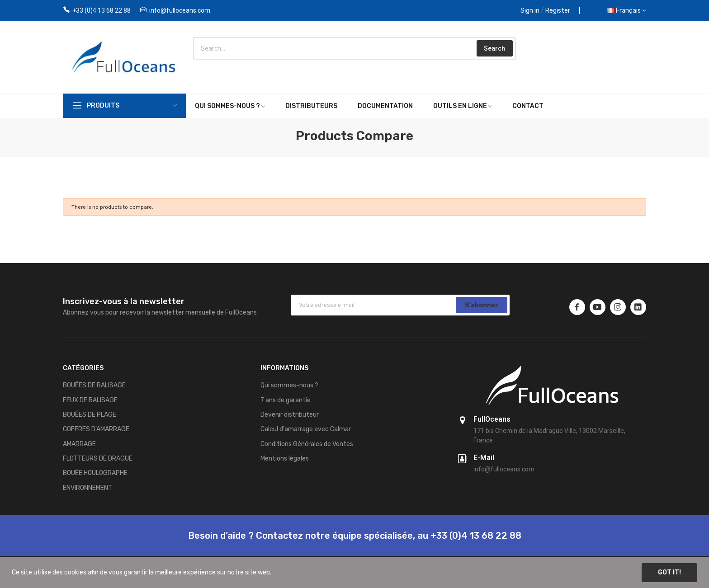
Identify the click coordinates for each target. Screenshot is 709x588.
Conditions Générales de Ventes (307, 444)
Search (494, 48)
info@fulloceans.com (180, 10)
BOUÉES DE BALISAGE (94, 385)
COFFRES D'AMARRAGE (96, 429)
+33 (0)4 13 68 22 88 (102, 10)
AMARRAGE (79, 444)
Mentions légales (285, 459)
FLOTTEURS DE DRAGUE (98, 459)
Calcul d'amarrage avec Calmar (306, 429)
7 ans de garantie (286, 400)
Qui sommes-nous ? (289, 385)
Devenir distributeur (290, 415)
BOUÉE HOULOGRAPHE (95, 473)
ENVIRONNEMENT (87, 488)
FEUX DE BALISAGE (90, 400)
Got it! (669, 572)
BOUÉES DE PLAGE (90, 415)
